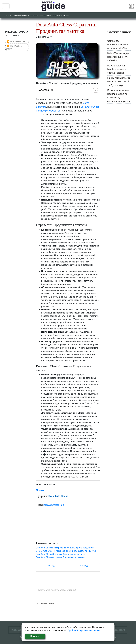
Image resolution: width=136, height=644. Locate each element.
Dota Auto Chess (21, 15)
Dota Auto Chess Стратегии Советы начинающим (60, 554)
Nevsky (40, 490)
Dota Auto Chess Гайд (54, 505)
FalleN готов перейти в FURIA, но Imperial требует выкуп (119, 82)
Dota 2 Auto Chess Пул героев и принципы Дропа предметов (66, 551)
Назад (51, 566)
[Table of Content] (96, 90)
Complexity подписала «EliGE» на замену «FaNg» (118, 44)
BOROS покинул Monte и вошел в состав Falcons (117, 69)
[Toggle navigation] (6, 6)
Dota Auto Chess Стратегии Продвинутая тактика (60, 557)
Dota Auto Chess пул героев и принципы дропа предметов (65, 548)
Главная (8, 15)
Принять (35, 636)
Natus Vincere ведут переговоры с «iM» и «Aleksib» (119, 57)
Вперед (84, 566)
